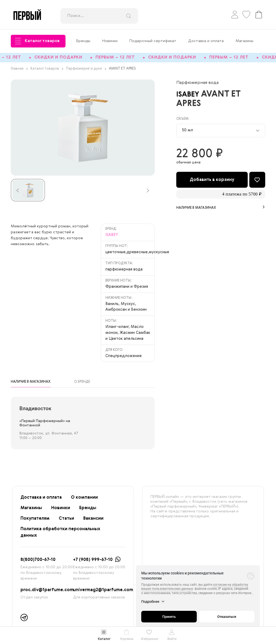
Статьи (66, 521)
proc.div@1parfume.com (47, 592)
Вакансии (93, 521)
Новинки (110, 41)
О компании (84, 500)
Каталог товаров (37, 41)
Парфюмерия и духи (86, 71)
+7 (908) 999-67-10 (93, 562)
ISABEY (191, 97)
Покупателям (35, 521)
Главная (19, 71)
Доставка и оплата (206, 41)
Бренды (83, 41)
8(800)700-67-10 (38, 562)
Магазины (244, 41)
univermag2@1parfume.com (103, 592)
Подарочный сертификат (153, 41)
